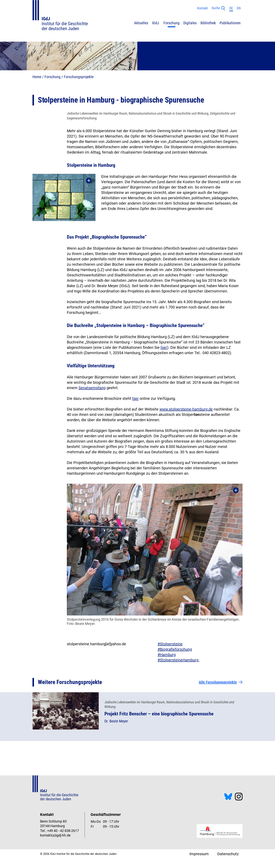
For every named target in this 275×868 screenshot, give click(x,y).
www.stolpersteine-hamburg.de (186, 409)
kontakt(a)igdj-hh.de (55, 835)
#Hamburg (167, 655)
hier (164, 347)
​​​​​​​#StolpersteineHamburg (178, 660)
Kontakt (203, 8)
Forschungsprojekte (79, 77)
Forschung (53, 77)
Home (37, 77)
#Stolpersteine (170, 644)
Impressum (199, 854)
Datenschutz (228, 854)
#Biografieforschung (175, 649)
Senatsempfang (92, 388)
